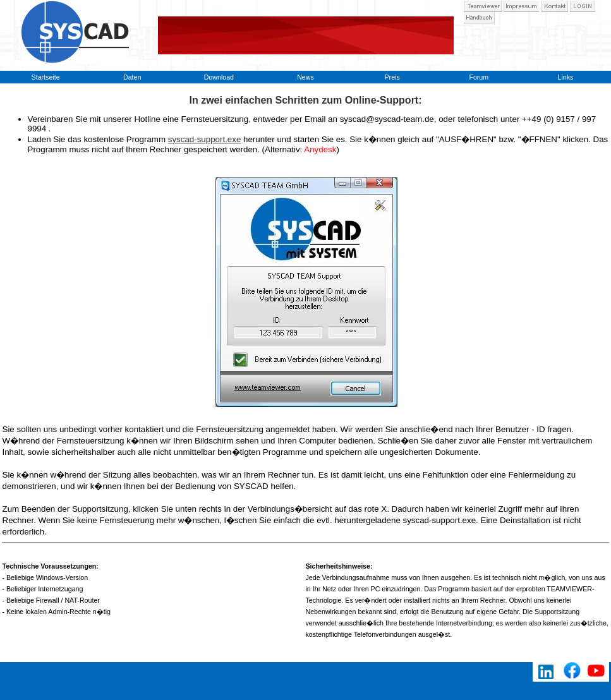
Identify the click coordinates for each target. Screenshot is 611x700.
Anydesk (320, 149)
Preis (392, 77)
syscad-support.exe (205, 139)
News (305, 77)
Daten (132, 77)
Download (219, 77)
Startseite (46, 77)
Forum (479, 77)
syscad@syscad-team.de (387, 119)
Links (565, 77)
